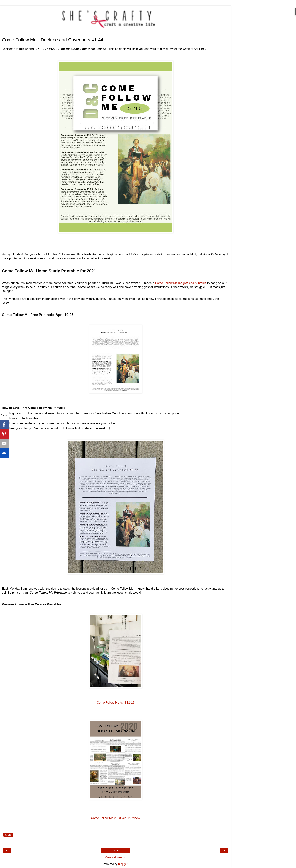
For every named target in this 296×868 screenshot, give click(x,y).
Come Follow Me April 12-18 (116, 703)
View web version (116, 857)
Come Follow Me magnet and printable (181, 283)
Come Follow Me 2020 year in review (116, 818)
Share (8, 835)
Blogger (123, 864)
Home (116, 850)
